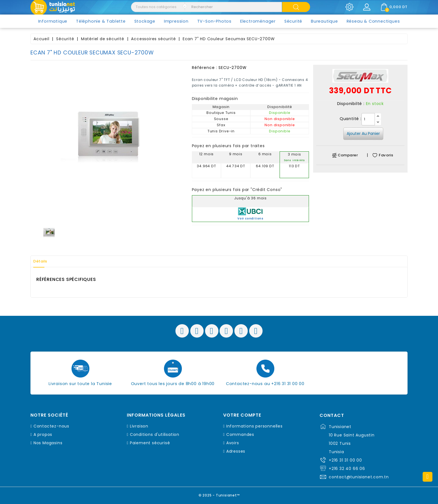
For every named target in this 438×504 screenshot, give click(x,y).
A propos (43, 434)
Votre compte (242, 415)
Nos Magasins (48, 443)
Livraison (139, 426)
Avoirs (233, 443)
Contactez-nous (51, 426)
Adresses (236, 451)
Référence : (205, 68)
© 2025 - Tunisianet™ (219, 494)
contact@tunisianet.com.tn (359, 477)
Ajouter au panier (363, 133)
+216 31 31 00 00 (345, 460)
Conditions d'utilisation (155, 434)
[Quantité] (368, 119)
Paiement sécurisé (150, 443)
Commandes (240, 434)
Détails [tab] (43, 261)
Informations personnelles (254, 426)
